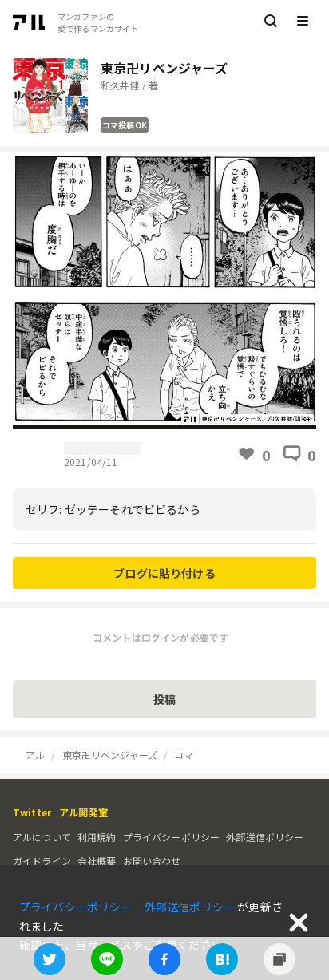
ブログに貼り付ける (164, 573)
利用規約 (97, 837)
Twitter (32, 812)
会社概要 (97, 861)
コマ (184, 755)
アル (35, 755)
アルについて (42, 837)
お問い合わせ (152, 861)
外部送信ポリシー (265, 837)
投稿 (164, 699)
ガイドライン (42, 861)
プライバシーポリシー (172, 837)
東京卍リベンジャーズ (110, 755)
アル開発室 (83, 812)
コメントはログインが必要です (161, 637)
